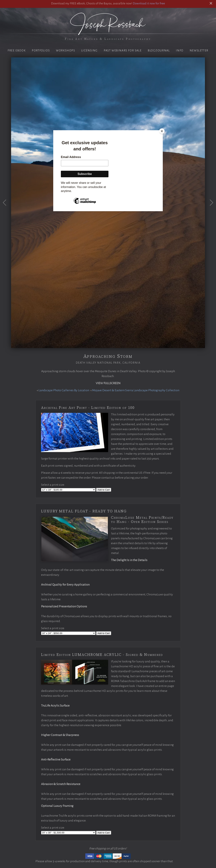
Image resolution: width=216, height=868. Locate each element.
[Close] (162, 131)
